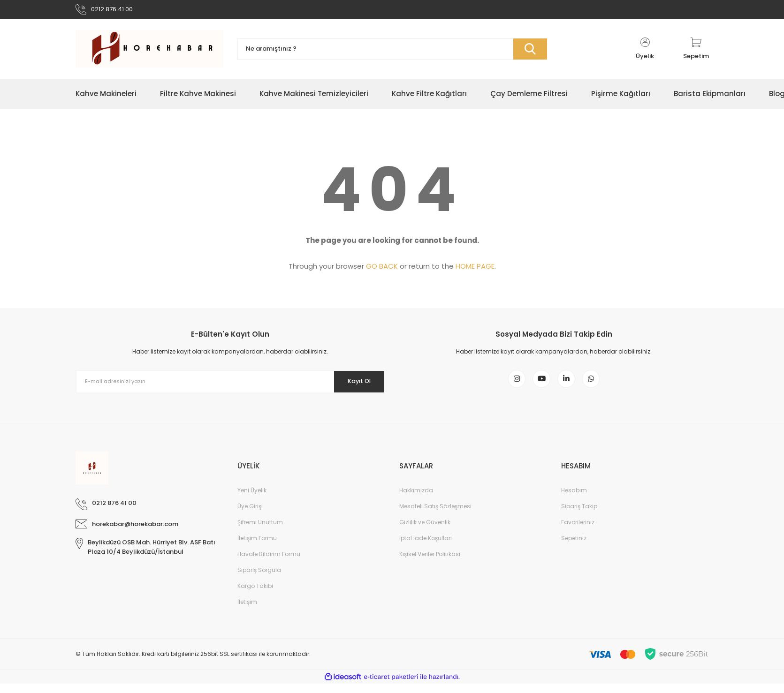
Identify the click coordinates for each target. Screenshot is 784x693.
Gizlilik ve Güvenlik (425, 531)
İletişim (247, 611)
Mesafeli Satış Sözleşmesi (435, 516)
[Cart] (696, 53)
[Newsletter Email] (230, 385)
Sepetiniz (574, 547)
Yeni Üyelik (252, 500)
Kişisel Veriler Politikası (430, 563)
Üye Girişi (250, 516)
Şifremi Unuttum (260, 531)
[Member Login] (645, 53)
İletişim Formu (257, 547)
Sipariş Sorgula (259, 579)
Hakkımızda (416, 500)
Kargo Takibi (255, 595)
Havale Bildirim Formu (269, 563)
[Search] (392, 53)
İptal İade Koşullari (426, 547)
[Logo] (149, 53)
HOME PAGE (475, 270)
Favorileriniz (578, 531)
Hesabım (574, 500)
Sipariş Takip (579, 516)
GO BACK (382, 270)
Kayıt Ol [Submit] (354, 385)
